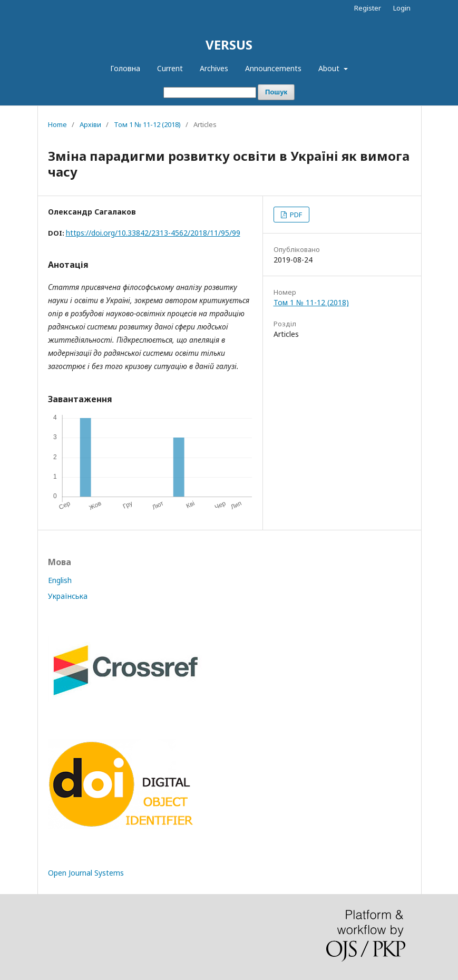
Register (368, 8)
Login (402, 8)
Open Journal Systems (86, 873)
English (60, 580)
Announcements (273, 68)
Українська (68, 596)
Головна (125, 68)
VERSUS (229, 45)
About (330, 68)
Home (57, 124)
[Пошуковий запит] (210, 93)
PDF (295, 215)
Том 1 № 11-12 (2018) (147, 124)
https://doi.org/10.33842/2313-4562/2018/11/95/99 (153, 233)
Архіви (90, 124)
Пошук (276, 92)
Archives (214, 68)
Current (170, 68)
